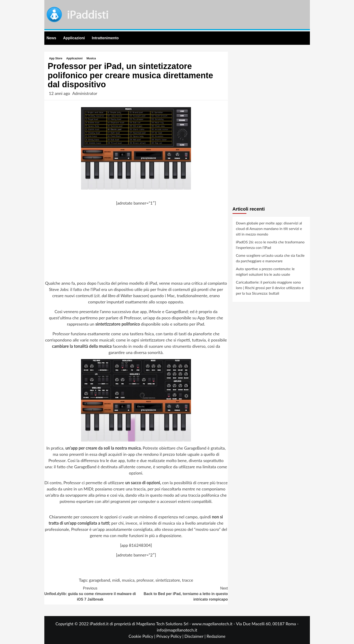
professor (145, 580)
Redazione (216, 636)
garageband (100, 580)
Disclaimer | (196, 636)
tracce (188, 580)
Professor (61, 334)
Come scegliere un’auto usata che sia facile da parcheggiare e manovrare (270, 258)
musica (128, 580)
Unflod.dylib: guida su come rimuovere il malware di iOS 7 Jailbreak (90, 593)
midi (116, 580)
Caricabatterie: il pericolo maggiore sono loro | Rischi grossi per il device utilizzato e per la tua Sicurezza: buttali (270, 288)
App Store (56, 58)
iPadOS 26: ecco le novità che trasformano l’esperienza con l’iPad (270, 245)
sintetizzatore (168, 580)
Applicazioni (74, 38)
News (51, 38)
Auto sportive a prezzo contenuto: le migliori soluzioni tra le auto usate (265, 271)
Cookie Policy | (142, 636)
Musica (91, 58)
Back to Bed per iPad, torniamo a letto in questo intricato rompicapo (182, 593)
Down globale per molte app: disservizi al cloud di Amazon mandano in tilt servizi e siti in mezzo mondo (269, 228)
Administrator (85, 93)
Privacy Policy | (170, 636)
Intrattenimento (105, 38)
